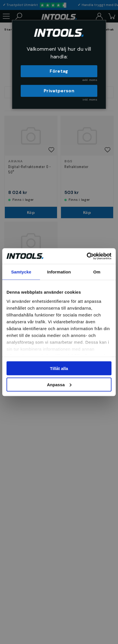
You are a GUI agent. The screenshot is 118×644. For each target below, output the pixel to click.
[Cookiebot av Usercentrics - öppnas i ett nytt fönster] (87, 256)
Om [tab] (97, 272)
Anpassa (59, 384)
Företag (59, 71)
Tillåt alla (59, 368)
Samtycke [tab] (21, 272)
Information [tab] (59, 272)
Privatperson (59, 91)
